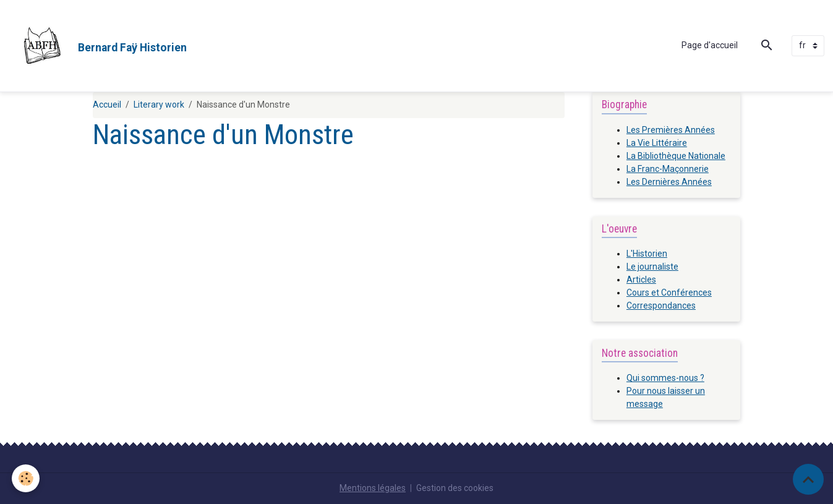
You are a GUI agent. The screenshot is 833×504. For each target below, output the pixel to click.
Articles (641, 280)
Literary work (159, 105)
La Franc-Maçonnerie (668, 169)
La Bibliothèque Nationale (676, 156)
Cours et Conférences (669, 293)
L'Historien (647, 254)
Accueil (107, 105)
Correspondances (661, 305)
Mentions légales (373, 488)
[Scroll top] (808, 479)
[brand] (98, 46)
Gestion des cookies (455, 488)
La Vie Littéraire (657, 143)
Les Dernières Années (669, 182)
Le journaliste (652, 267)
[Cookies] (26, 478)
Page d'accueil (710, 45)
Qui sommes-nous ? (665, 378)
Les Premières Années (671, 130)
